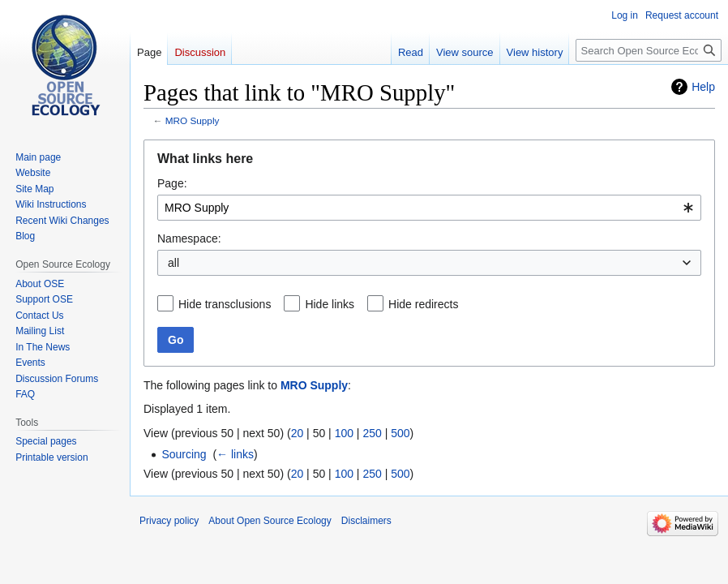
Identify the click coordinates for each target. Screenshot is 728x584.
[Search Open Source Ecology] (649, 50)
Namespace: (189, 238)
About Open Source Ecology (270, 521)
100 (344, 433)
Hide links (330, 304)
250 (372, 433)
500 (400, 433)
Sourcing (184, 454)
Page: (172, 183)
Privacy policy (169, 521)
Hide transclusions (225, 304)
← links (235, 454)
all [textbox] (173, 263)
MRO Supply (193, 120)
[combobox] (429, 208)
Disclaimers (366, 521)
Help (703, 87)
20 (298, 433)
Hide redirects (423, 304)
